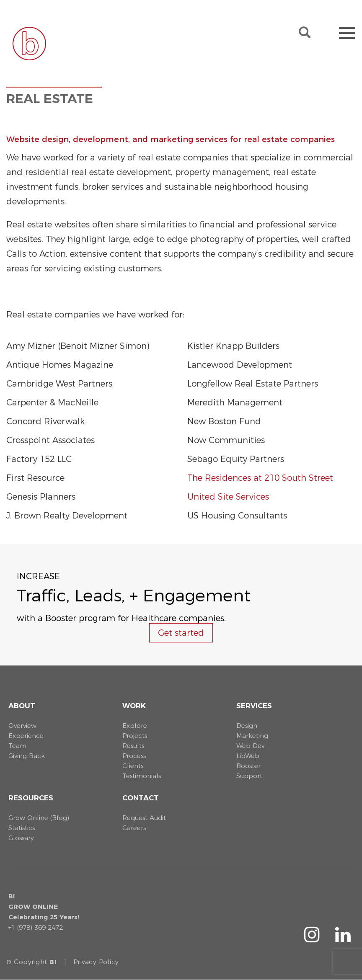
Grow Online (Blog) (39, 818)
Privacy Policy (96, 962)
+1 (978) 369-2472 (36, 927)
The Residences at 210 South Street (260, 478)
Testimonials (142, 776)
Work (134, 706)
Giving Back (27, 756)
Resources (31, 798)
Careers (134, 828)
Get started (181, 633)
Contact (141, 798)
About (22, 706)
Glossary (21, 838)
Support (249, 776)
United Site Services (228, 497)
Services (254, 706)
